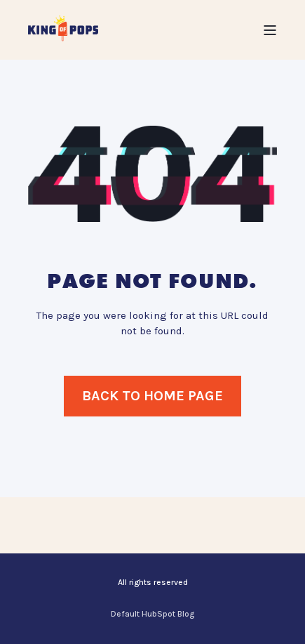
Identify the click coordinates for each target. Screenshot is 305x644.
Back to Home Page (152, 396)
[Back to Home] (63, 29)
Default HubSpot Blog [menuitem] (152, 614)
